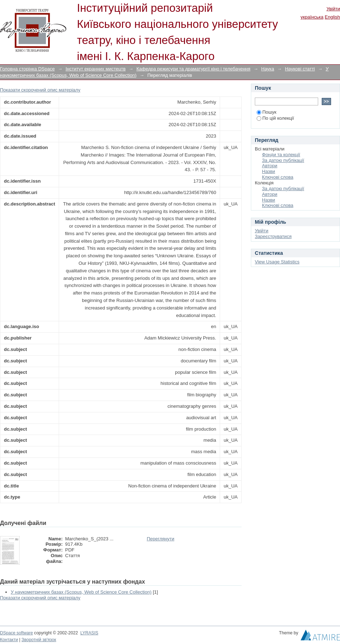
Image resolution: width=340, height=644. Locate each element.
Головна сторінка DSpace (27, 69)
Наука (268, 69)
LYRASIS (89, 633)
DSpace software (16, 633)
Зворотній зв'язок (39, 640)
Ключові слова (278, 177)
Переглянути (161, 539)
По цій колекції (275, 118)
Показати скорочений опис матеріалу (40, 90)
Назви (269, 171)
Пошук (266, 112)
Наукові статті (300, 69)
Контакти (9, 640)
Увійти (333, 9)
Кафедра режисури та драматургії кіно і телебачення (193, 69)
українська (312, 17)
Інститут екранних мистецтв (96, 69)
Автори (270, 166)
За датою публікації (283, 160)
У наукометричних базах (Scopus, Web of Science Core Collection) (81, 592)
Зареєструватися (273, 236)
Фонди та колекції (281, 155)
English (332, 17)
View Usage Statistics (277, 262)
